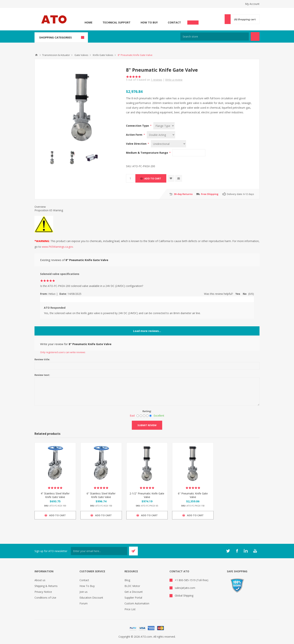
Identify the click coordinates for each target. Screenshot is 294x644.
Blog (127, 580)
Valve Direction (137, 144)
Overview (40, 207)
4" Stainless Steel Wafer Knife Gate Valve (55, 495)
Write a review (174, 80)
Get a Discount (134, 592)
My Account (252, 4)
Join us (84, 592)
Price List (130, 609)
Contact (174, 22)
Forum (84, 603)
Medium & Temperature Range (147, 153)
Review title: (42, 359)
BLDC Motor (132, 586)
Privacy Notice (43, 592)
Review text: (42, 375)
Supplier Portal (133, 598)
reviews (156, 80)
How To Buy (149, 22)
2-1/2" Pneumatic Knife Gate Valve (147, 495)
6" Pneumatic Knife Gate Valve (193, 495)
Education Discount (91, 598)
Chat (193, 21)
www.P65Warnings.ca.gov (57, 247)
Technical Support (117, 22)
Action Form (135, 135)
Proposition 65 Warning (49, 210)
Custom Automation (137, 603)
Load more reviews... (147, 331)
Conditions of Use (45, 598)
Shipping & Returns (46, 586)
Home (88, 22)
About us (40, 580)
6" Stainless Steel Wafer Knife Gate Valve (101, 495)
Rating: (147, 411)
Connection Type (138, 126)
